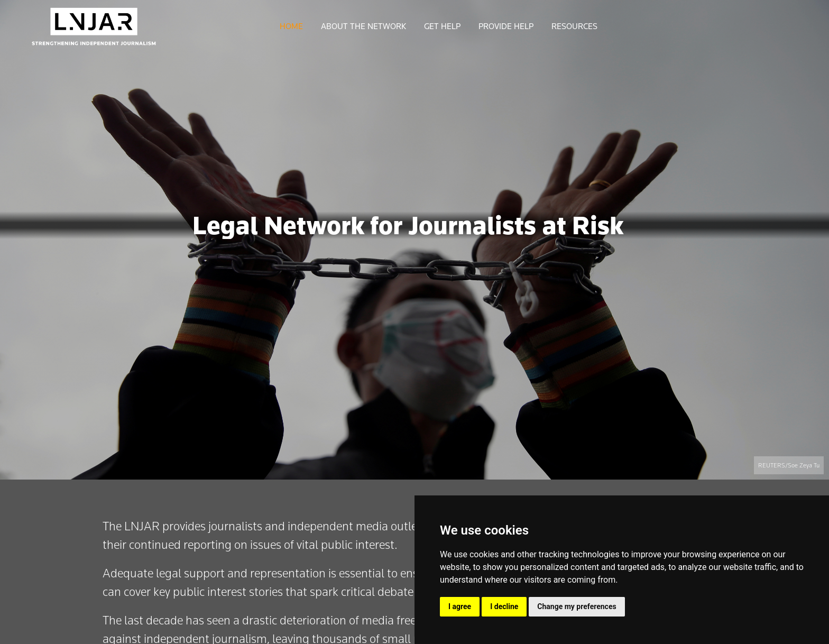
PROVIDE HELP (506, 26)
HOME (291, 26)
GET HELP (442, 26)
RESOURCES (574, 26)
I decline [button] (504, 606)
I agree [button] (460, 606)
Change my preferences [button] (577, 606)
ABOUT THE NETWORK (363, 26)
